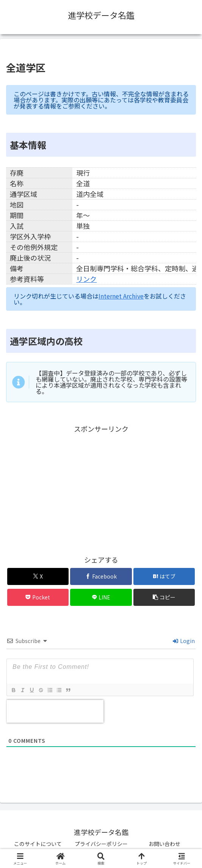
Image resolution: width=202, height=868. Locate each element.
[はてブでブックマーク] (164, 576)
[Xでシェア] (38, 576)
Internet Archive (121, 296)
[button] (164, 597)
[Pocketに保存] (38, 597)
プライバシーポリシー (101, 844)
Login (184, 641)
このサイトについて (38, 844)
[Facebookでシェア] (101, 576)
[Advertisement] (101, 488)
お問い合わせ (164, 844)
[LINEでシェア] (101, 597)
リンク (86, 279)
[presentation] (55, 711)
